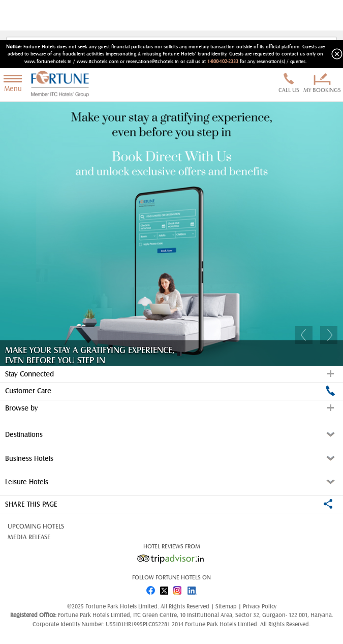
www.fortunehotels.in (48, 62)
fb (150, 588)
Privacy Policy (260, 606)
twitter (165, 588)
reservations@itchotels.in (152, 62)
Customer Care (170, 391)
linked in (193, 588)
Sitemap (227, 606)
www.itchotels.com (98, 62)
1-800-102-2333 (223, 62)
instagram (179, 588)
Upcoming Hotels (36, 526)
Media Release (29, 537)
